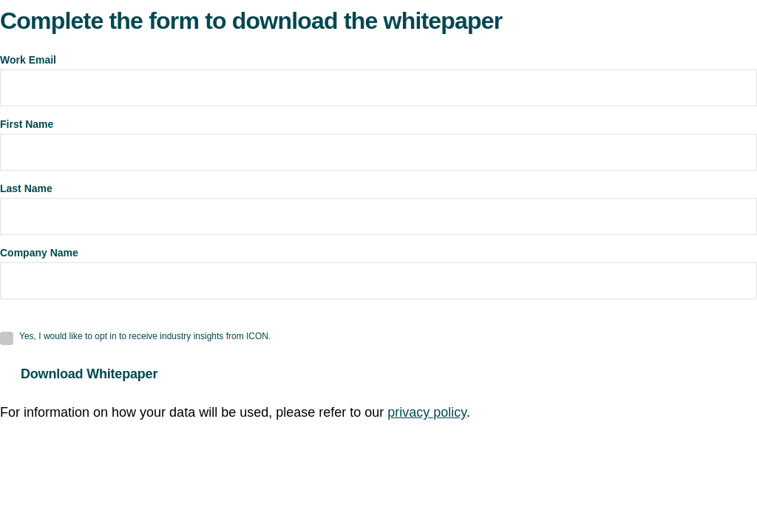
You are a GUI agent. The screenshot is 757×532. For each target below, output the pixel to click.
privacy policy (427, 412)
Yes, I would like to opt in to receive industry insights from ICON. (145, 336)
